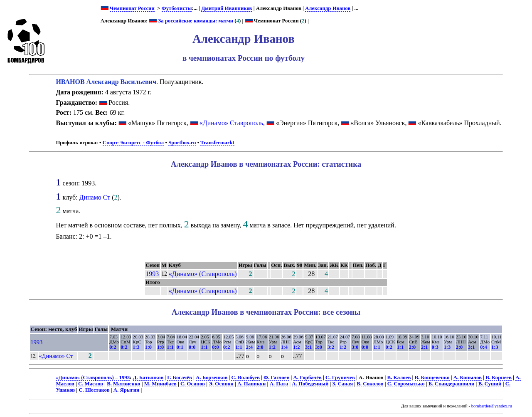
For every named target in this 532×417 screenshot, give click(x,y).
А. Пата (279, 384)
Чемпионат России (132, 8)
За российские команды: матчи (191, 21)
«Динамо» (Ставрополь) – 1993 (93, 378)
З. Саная (343, 384)
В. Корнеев (499, 378)
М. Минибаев (160, 384)
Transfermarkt (217, 143)
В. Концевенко (432, 378)
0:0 (192, 347)
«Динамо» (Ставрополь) (203, 274)
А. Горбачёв (308, 378)
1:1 (170, 347)
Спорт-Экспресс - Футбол (133, 143)
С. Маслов (91, 384)
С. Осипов (193, 384)
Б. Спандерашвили (452, 384)
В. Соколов (370, 384)
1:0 (148, 347)
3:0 (319, 347)
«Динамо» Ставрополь (231, 123)
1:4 (284, 347)
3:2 (331, 347)
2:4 (249, 347)
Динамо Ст (95, 197)
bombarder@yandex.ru (492, 406)
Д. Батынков (148, 378)
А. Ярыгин (127, 390)
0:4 (483, 347)
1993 (152, 274)
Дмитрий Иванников (227, 8)
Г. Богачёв (179, 378)
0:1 (180, 347)
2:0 (260, 347)
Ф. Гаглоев (276, 378)
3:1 (308, 347)
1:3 (136, 347)
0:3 (435, 347)
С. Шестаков (94, 390)
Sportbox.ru (182, 143)
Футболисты (177, 8)
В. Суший (490, 384)
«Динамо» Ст (56, 356)
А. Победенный (310, 384)
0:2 (113, 347)
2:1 (424, 347)
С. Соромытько (406, 384)
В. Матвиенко (123, 384)
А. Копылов (468, 378)
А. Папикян (251, 384)
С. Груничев (340, 378)
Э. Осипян (221, 384)
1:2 (272, 347)
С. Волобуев (245, 378)
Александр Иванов (328, 8)
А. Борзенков (212, 378)
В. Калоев (399, 378)
